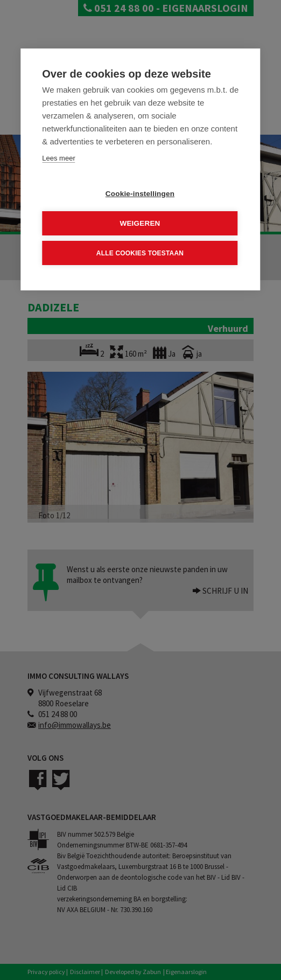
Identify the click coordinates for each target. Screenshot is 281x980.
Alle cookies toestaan (140, 253)
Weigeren (140, 223)
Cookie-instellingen (140, 194)
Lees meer (58, 158)
